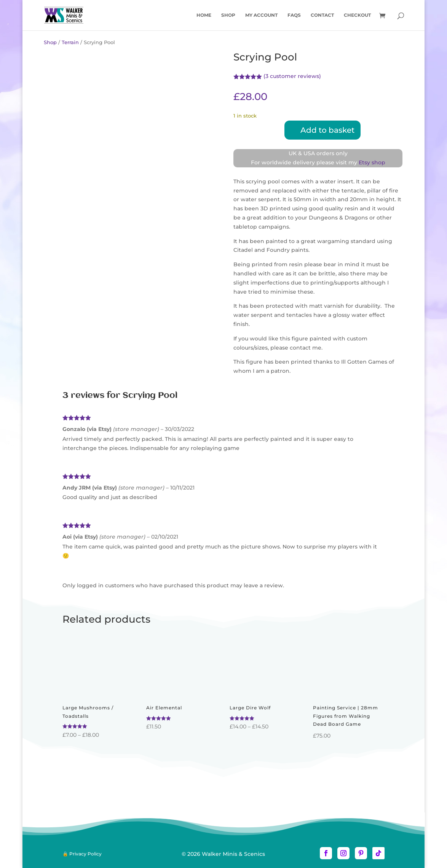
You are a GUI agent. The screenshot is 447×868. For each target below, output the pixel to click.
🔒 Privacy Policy (82, 854)
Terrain (70, 42)
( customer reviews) (292, 76)
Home (204, 15)
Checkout (357, 15)
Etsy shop (372, 162)
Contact (322, 15)
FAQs (294, 15)
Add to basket (327, 130)
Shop (228, 15)
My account (261, 15)
